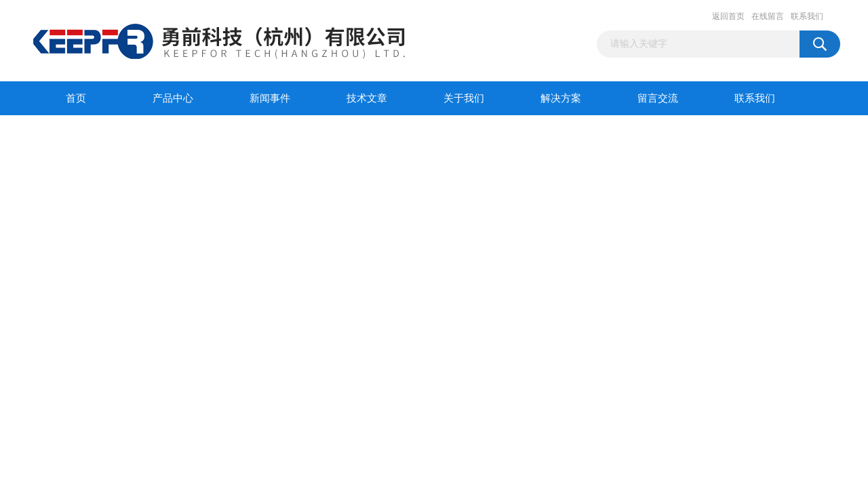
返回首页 (728, 16)
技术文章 (367, 98)
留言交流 (658, 98)
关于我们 (464, 98)
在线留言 (768, 16)
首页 (76, 98)
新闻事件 (270, 98)
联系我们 (807, 16)
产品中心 (173, 98)
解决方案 (561, 98)
